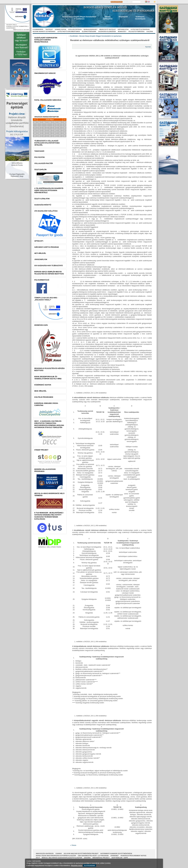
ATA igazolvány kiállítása (46, 211)
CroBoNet (115, 856)
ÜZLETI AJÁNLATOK (42, 199)
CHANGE (59, 853)
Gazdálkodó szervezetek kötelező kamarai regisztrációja (46, 40)
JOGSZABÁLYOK (41, 259)
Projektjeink (123, 17)
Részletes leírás (77, 866)
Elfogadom (90, 866)
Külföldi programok (44, 397)
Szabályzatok (61, 29)
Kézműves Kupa (41, 325)
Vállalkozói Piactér (44, 163)
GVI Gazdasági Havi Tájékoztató (49, 266)
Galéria (150, 31)
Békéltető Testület (108, 29)
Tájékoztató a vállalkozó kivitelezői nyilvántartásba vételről (47, 143)
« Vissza (73, 845)
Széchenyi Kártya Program (46, 247)
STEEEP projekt (41, 450)
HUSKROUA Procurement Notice (133, 856)
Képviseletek (123, 29)
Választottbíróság (136, 31)
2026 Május (50, 120)
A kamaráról (38, 29)
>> (64, 120)
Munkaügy (122, 31)
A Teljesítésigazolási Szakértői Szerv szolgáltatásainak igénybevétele (49, 190)
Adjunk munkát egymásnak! (44, 31)
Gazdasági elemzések (107, 31)
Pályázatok (40, 157)
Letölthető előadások (140, 29)
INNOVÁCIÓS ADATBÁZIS (45, 853)
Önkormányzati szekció (45, 73)
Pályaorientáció (42, 280)
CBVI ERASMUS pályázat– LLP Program (93, 856)
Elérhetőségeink (89, 31)
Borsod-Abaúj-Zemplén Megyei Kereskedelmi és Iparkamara (100, 36)
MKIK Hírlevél (40, 391)
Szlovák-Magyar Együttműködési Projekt (81, 853)
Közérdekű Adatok (43, 385)
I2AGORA (87, 858)
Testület (49, 29)
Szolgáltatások (75, 29)
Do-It (38, 858)
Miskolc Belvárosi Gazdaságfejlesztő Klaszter (62, 858)
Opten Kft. (39, 241)
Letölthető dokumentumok (69, 31)
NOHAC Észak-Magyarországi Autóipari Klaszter (56, 856)
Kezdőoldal (74, 36)
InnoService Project (101, 858)
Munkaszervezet (91, 29)
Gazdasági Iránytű (43, 205)
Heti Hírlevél (40, 253)
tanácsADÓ (39, 151)
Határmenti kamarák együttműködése (116, 853)
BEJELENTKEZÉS (117, 2)
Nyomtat (148, 47)
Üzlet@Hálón (40, 170)
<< (35, 120)
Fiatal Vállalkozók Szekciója (48, 100)
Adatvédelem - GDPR (120, 858)
